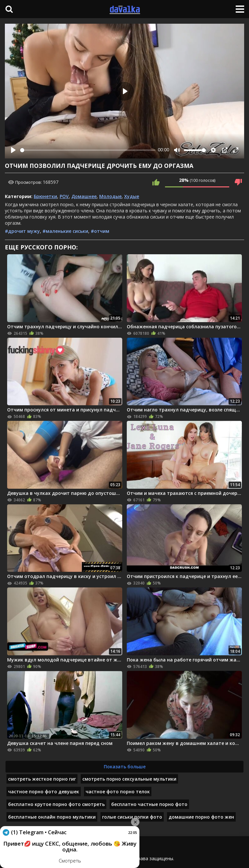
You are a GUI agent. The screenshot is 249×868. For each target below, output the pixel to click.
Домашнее (84, 196)
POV (64, 196)
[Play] (13, 150)
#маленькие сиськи (65, 231)
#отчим (100, 231)
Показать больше (125, 767)
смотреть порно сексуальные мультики (129, 779)
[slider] (88, 150)
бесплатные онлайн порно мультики (52, 817)
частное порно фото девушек (44, 792)
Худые (132, 196)
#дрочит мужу (22, 231)
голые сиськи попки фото (132, 817)
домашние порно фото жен (201, 817)
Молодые (110, 196)
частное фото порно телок (118, 792)
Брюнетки (45, 196)
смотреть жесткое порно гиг (42, 779)
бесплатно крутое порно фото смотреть (56, 804)
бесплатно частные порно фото (149, 804)
